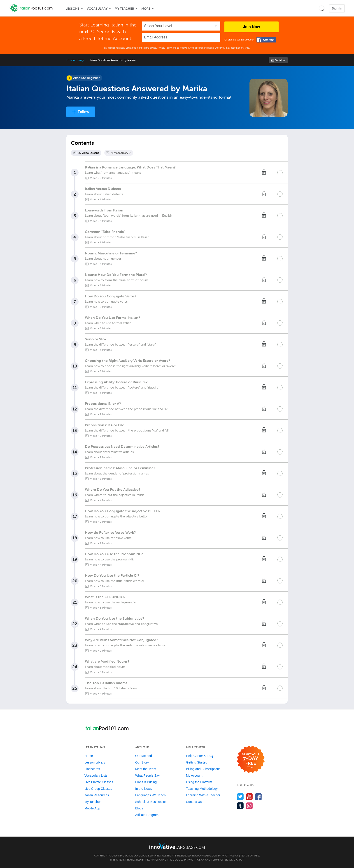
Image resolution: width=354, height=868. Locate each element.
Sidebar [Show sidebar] (281, 60)
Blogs (139, 808)
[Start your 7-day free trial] (251, 760)
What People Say (147, 776)
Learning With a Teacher (203, 795)
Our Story (142, 762)
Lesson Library (75, 60)
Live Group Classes (98, 789)
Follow (83, 112)
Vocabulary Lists (96, 776)
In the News (144, 789)
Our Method (144, 756)
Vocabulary (97, 9)
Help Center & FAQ (200, 756)
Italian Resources (97, 795)
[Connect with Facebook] (266, 40)
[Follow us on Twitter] (240, 797)
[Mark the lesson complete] (280, 173)
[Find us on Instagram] (249, 806)
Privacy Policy (165, 48)
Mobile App (92, 808)
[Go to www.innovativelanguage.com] (177, 846)
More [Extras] (146, 9)
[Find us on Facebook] (258, 797)
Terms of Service (223, 860)
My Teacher (124, 9)
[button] (322, 8)
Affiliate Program (147, 815)
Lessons (72, 9)
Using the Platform (199, 782)
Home (89, 756)
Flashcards (92, 769)
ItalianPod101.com (205, 856)
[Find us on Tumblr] (240, 806)
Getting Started (197, 762)
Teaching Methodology (202, 789)
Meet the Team (146, 769)
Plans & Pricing (146, 782)
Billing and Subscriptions (203, 769)
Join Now (252, 27)
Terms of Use (150, 48)
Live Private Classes (99, 782)
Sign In (337, 8)
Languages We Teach (150, 795)
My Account (194, 776)
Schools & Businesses (151, 802)
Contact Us (194, 802)
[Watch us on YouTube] (249, 797)
